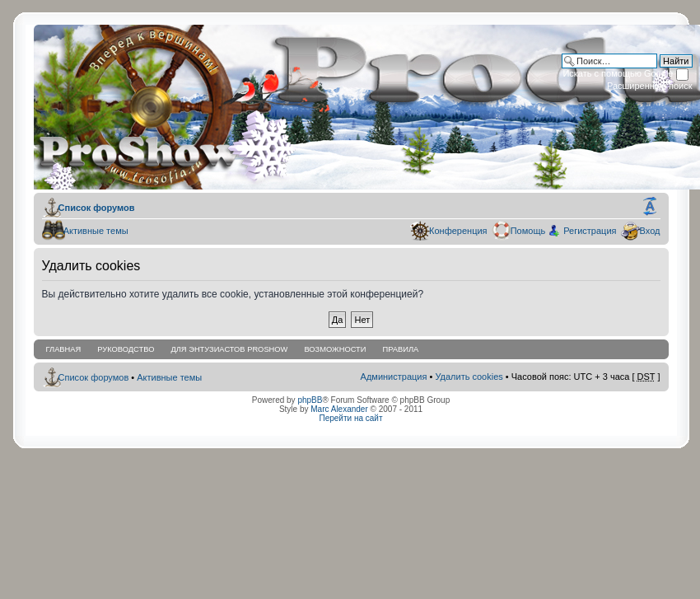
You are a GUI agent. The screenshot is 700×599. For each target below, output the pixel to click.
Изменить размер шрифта (650, 207)
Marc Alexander (339, 409)
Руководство (126, 349)
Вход (648, 231)
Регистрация (590, 231)
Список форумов (96, 208)
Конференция (456, 231)
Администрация (394, 377)
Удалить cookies (469, 377)
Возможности (335, 349)
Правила (400, 349)
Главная (64, 349)
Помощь (526, 231)
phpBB (310, 400)
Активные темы (92, 231)
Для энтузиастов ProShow (229, 349)
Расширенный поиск (650, 86)
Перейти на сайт (351, 418)
